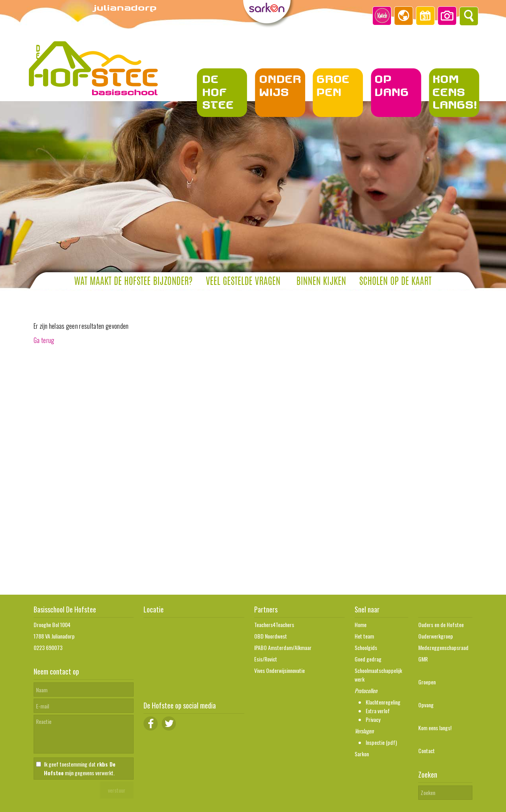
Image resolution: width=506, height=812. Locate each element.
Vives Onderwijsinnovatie (279, 670)
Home (361, 625)
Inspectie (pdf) (381, 742)
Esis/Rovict (266, 659)
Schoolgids (366, 647)
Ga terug (44, 340)
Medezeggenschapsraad (443, 647)
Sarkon (362, 754)
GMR (423, 659)
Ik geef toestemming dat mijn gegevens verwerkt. (80, 768)
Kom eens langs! (435, 728)
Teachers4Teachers (274, 625)
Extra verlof (378, 711)
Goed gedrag (368, 659)
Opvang (426, 705)
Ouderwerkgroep (436, 636)
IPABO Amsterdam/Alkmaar (283, 647)
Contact (427, 751)
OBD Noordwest (271, 636)
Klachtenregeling (383, 702)
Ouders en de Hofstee (441, 625)
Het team (364, 636)
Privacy (373, 719)
